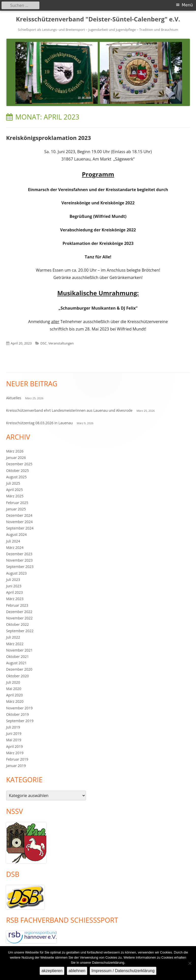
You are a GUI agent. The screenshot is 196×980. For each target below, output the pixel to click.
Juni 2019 (14, 733)
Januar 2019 (16, 766)
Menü (187, 5)
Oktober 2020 (17, 676)
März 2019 (15, 753)
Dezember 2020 (19, 669)
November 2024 (19, 522)
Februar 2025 (17, 503)
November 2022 (19, 618)
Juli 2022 (13, 637)
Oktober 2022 (17, 624)
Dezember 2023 (19, 554)
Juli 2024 (13, 541)
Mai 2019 (14, 740)
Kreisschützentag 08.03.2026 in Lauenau (39, 423)
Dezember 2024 (19, 515)
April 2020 (14, 695)
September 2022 (20, 631)
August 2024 (16, 534)
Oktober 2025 (17, 471)
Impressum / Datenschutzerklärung (123, 971)
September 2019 (20, 721)
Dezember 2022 (19, 612)
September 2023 (20, 567)
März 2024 (15, 547)
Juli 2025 (13, 483)
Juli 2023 (13, 580)
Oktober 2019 (17, 714)
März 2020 (15, 701)
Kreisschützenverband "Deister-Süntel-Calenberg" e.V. (98, 19)
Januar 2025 (16, 509)
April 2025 (14, 490)
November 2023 (19, 560)
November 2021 (19, 650)
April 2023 (14, 592)
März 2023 (15, 599)
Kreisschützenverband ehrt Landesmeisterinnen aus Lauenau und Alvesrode (69, 410)
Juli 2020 (13, 682)
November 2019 (19, 708)
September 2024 (20, 528)
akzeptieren (52, 971)
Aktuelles (14, 398)
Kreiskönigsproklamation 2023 (49, 138)
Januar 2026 (16, 458)
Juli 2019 (13, 727)
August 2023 (16, 573)
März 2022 (15, 644)
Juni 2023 (14, 586)
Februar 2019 (17, 759)
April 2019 (14, 746)
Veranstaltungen (61, 343)
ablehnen (77, 971)
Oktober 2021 (17, 657)
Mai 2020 (14, 689)
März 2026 (15, 451)
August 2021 (16, 663)
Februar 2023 (17, 605)
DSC (44, 343)
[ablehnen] (190, 963)
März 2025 (15, 496)
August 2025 (16, 477)
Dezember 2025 (19, 464)
